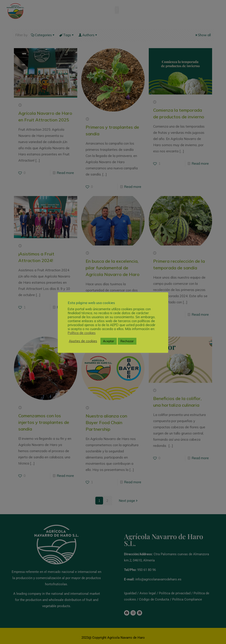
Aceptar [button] (109, 341)
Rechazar (127, 341)
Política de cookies (82, 333)
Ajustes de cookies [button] (83, 341)
